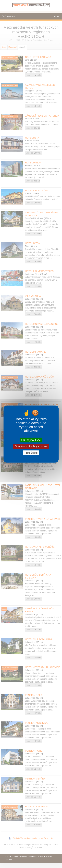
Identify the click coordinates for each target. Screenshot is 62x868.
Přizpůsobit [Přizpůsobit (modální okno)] (31, 453)
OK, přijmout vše (31, 440)
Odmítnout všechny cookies (31, 446)
